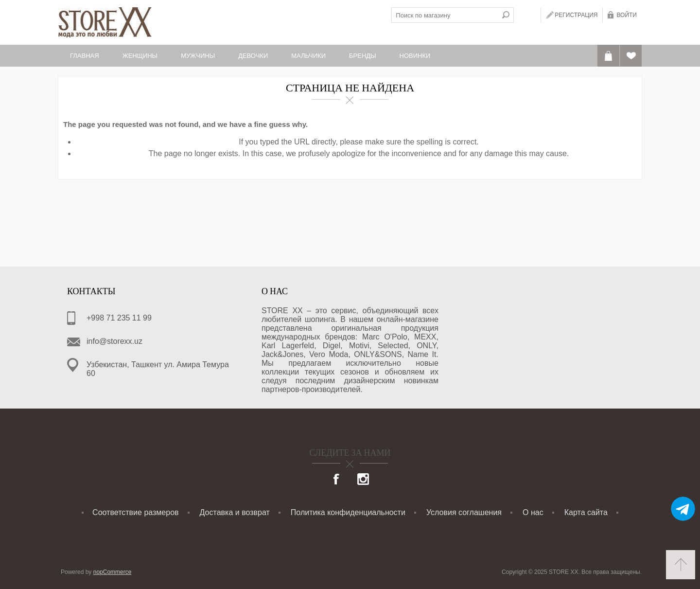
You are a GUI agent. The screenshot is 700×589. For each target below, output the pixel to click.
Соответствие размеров (135, 512)
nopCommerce (113, 572)
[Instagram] (363, 480)
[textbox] (445, 15)
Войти (627, 15)
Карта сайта (586, 512)
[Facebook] (337, 480)
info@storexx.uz (114, 341)
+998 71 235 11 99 (119, 318)
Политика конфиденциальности (348, 512)
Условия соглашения (464, 512)
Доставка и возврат (235, 512)
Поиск (506, 15)
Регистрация (576, 15)
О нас (533, 512)
